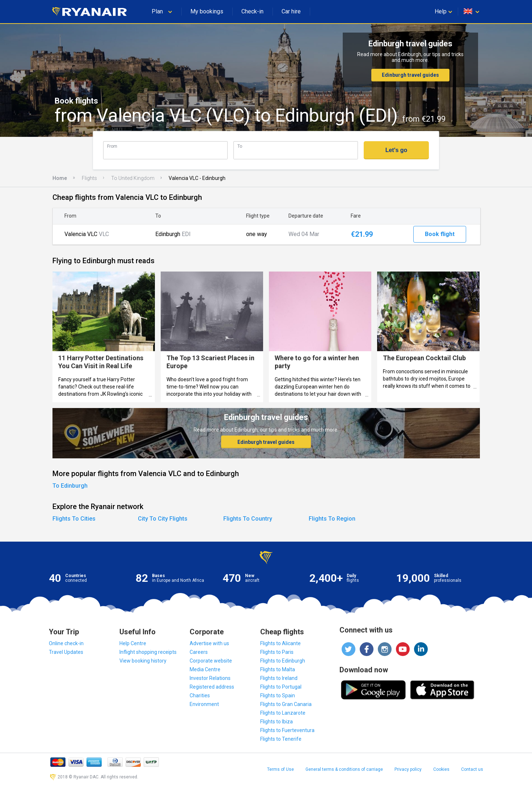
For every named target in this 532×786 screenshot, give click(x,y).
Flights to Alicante (280, 643)
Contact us (472, 769)
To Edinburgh (70, 486)
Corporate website (211, 661)
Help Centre (133, 643)
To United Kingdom (133, 178)
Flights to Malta (278, 669)
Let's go (396, 150)
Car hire (291, 11)
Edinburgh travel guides (410, 75)
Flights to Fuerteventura (287, 730)
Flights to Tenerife (281, 739)
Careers (199, 652)
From (112, 146)
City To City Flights (163, 519)
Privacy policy (408, 769)
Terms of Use (280, 769)
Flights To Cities (74, 519)
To (240, 146)
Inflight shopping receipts (148, 652)
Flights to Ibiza (276, 722)
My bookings (207, 11)
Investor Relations (210, 678)
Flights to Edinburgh (283, 661)
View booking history (143, 661)
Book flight (440, 234)
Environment (204, 704)
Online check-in (66, 643)
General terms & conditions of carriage (344, 769)
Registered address (212, 687)
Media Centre (205, 669)
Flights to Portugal (281, 687)
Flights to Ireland (279, 678)
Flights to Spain (278, 695)
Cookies (441, 769)
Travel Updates (66, 652)
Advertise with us (209, 643)
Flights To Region (332, 519)
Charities (200, 695)
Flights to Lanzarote (283, 713)
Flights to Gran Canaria (286, 704)
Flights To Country (248, 519)
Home (60, 178)
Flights (89, 178)
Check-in (252, 11)
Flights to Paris (277, 652)
